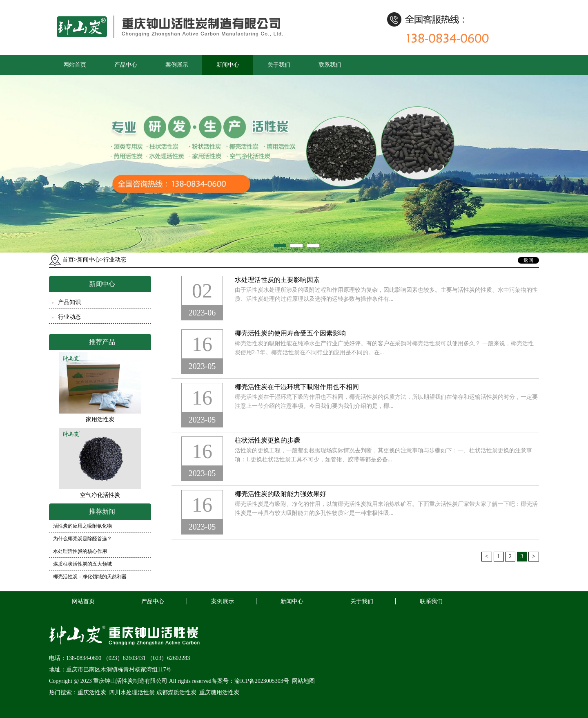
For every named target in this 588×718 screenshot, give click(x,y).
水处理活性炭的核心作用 (80, 551)
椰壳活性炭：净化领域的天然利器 (90, 577)
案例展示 (177, 65)
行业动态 (115, 260)
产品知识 (69, 302)
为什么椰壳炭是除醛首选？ (82, 539)
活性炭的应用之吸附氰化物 (82, 526)
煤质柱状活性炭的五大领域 (82, 564)
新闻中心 (228, 65)
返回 (528, 260)
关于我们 (279, 65)
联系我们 (330, 65)
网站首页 (75, 65)
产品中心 (126, 65)
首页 (70, 260)
